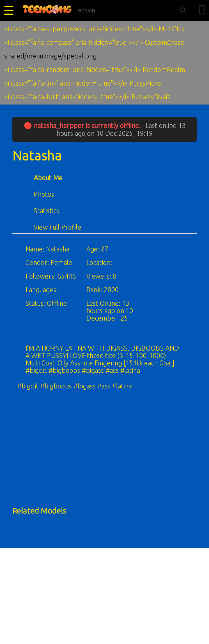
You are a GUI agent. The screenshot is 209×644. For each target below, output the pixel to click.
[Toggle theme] (183, 10)
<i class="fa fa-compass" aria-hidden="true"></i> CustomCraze (94, 42)
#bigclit (28, 386)
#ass (104, 386)
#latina (122, 386)
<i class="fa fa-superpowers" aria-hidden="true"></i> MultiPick (94, 29)
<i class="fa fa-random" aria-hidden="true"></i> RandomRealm (95, 70)
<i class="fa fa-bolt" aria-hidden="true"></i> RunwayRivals (87, 97)
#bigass (85, 386)
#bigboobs (56, 386)
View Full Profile (57, 227)
